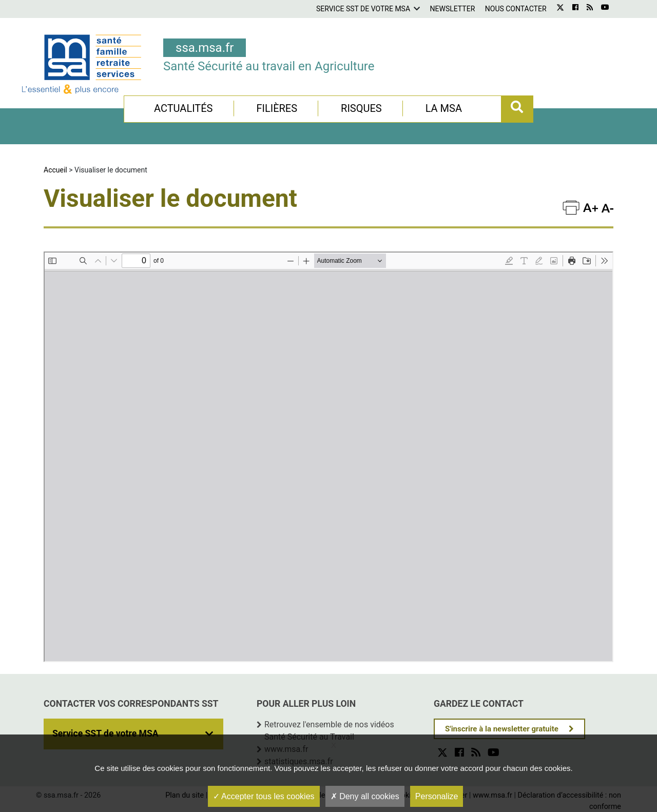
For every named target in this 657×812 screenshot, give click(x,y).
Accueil (55, 170)
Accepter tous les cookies (264, 796)
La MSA (444, 108)
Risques (361, 108)
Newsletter (453, 9)
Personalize (437, 796)
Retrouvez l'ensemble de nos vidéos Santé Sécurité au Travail (329, 731)
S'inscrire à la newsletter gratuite (502, 729)
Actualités (183, 108)
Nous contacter (516, 9)
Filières (277, 108)
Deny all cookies (365, 796)
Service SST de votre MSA (363, 9)
